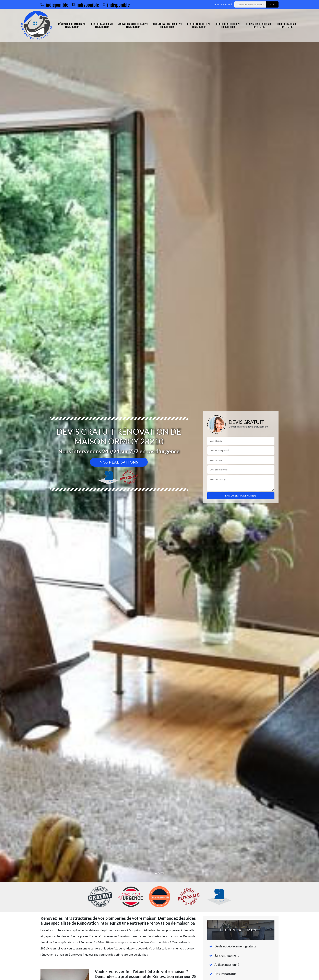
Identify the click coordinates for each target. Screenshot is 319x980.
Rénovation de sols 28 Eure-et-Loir (258, 26)
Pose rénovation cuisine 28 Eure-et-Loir (167, 26)
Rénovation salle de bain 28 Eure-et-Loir (133, 26)
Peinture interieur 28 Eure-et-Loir (228, 26)
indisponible (54, 4)
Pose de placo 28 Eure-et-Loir (286, 26)
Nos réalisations (119, 462)
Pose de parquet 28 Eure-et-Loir (102, 26)
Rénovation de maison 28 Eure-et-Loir (72, 26)
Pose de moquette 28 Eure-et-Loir (199, 26)
